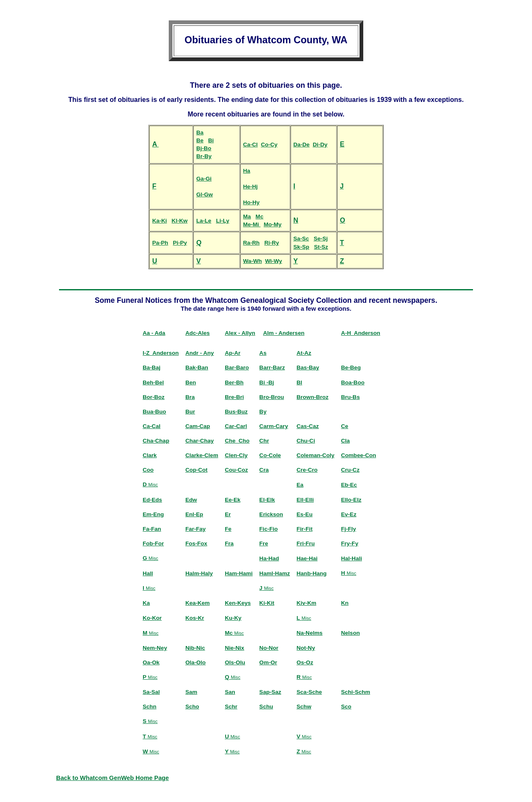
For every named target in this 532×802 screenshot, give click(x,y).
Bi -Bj (267, 382)
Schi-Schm (356, 692)
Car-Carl (236, 426)
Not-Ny (306, 648)
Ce (345, 426)
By (263, 412)
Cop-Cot (196, 470)
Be (200, 140)
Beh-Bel (153, 382)
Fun (123, 300)
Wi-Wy (274, 261)
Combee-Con (359, 455)
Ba (200, 132)
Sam (191, 692)
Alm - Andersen (284, 333)
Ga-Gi (204, 179)
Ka (146, 603)
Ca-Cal (151, 426)
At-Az (304, 353)
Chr (264, 441)
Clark (150, 455)
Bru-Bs (351, 397)
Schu (266, 707)
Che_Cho (237, 441)
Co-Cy (269, 145)
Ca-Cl (250, 145)
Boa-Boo (353, 382)
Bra (190, 397)
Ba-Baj (151, 368)
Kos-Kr (195, 618)
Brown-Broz (313, 397)
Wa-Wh (252, 261)
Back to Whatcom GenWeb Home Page (112, 778)
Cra (264, 470)
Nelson (351, 633)
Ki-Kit (267, 603)
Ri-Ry (272, 243)
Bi (211, 140)
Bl (300, 382)
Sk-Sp (301, 247)
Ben (191, 382)
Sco (346, 707)
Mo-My (272, 224)
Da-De (302, 145)
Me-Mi (252, 224)
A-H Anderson (361, 333)
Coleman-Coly (316, 455)
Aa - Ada (154, 333)
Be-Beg (351, 368)
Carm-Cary (274, 426)
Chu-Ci (306, 441)
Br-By (204, 156)
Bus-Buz (236, 412)
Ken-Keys (238, 603)
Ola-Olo (196, 662)
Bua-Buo (154, 412)
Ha (247, 171)
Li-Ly (223, 221)
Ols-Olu (235, 662)
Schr (231, 707)
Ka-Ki (159, 221)
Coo (148, 470)
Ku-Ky (233, 618)
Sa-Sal (151, 692)
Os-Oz (305, 662)
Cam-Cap (198, 426)
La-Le (204, 221)
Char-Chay (199, 441)
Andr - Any (200, 353)
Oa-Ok (151, 662)
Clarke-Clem (202, 455)
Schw (304, 707)
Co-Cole (270, 455)
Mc (260, 217)
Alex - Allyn (240, 333)
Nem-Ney (155, 648)
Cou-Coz (236, 470)
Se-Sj (321, 239)
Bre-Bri (234, 397)
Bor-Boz (154, 397)
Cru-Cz (350, 470)
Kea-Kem (198, 603)
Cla (346, 441)
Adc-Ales (198, 333)
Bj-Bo (204, 148)
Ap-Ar (233, 353)
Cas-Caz (308, 426)
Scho (192, 707)
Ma (247, 217)
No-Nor (269, 648)
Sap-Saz (270, 692)
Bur (190, 412)
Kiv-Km (307, 603)
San (230, 692)
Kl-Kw (180, 221)
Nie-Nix (235, 648)
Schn (149, 707)
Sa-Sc (301, 239)
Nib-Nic (195, 648)
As (263, 353)
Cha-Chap (156, 441)
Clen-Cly (236, 455)
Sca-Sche (309, 692)
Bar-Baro (237, 368)
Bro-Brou (272, 397)
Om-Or (268, 662)
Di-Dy (320, 145)
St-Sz (321, 247)
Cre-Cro (307, 470)
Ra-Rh (251, 243)
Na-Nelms (310, 633)
